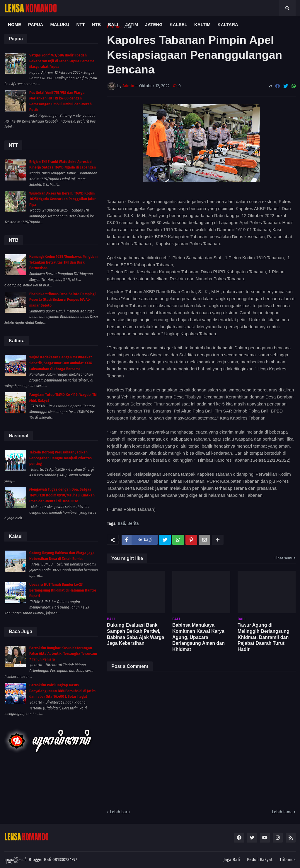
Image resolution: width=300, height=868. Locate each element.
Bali (121, 524)
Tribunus (288, 860)
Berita (133, 524)
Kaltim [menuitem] (202, 24)
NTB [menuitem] (97, 24)
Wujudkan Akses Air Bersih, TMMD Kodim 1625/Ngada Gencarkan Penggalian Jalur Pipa (63, 199)
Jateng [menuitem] (154, 24)
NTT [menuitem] (80, 24)
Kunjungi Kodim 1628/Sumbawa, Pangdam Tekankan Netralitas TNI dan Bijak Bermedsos (63, 262)
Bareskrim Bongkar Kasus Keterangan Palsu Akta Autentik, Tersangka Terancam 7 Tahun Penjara (63, 654)
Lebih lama (282, 812)
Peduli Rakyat (260, 860)
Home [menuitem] (15, 24)
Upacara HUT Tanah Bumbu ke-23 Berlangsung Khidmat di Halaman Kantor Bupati (63, 590)
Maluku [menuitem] (60, 24)
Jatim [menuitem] (132, 24)
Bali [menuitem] (113, 24)
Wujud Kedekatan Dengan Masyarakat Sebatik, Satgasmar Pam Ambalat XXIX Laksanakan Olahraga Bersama (61, 363)
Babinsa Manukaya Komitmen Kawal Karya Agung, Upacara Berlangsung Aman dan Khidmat (198, 637)
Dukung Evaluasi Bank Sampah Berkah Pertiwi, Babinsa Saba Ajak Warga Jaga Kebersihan (135, 634)
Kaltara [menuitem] (228, 24)
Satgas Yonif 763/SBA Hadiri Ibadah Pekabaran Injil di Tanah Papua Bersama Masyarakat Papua (62, 61)
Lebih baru (120, 812)
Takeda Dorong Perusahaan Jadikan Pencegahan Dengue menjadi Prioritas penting (60, 458)
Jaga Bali (232, 860)
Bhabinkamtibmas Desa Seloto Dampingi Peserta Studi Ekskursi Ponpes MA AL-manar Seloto (62, 300)
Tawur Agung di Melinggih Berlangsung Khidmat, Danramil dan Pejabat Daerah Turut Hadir (264, 637)
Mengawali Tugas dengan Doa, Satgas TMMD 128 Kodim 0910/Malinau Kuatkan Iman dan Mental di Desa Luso (62, 495)
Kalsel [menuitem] (178, 24)
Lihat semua (285, 558)
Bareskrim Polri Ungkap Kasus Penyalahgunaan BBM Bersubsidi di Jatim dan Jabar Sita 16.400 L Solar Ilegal (62, 691)
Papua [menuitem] (36, 24)
